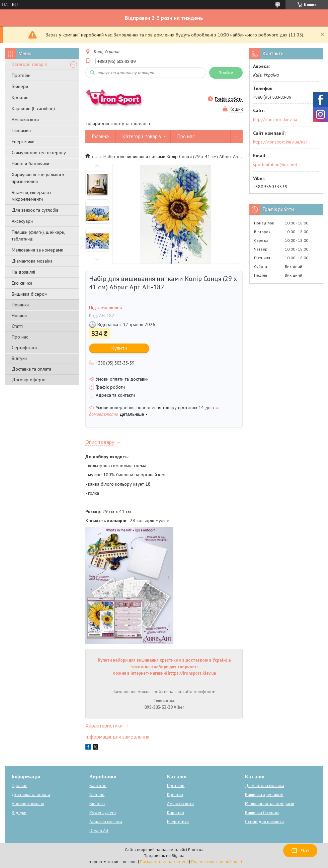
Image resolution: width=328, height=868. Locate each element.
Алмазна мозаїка (106, 822)
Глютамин (21, 130)
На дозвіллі (23, 272)
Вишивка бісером (30, 294)
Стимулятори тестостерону (39, 153)
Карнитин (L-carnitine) (33, 108)
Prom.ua (196, 849)
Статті (17, 326)
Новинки (20, 305)
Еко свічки (22, 283)
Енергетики (23, 141)
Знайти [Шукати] (226, 73)
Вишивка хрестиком (264, 795)
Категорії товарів (29, 64)
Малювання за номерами (37, 250)
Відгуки (19, 358)
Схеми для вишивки (264, 822)
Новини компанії (28, 804)
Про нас (20, 337)
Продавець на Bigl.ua (164, 855)
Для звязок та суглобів (35, 210)
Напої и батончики (30, 164)
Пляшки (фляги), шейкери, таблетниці (38, 235)
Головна (100, 136)
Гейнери (20, 86)
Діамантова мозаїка (32, 261)
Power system (103, 813)
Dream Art (99, 831)
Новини (19, 315)
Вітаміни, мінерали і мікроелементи (31, 196)
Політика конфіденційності (217, 861)
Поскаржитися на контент (164, 861)
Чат (300, 851)
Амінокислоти (25, 119)
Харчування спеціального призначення (38, 178)
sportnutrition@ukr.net (275, 165)
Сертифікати (24, 348)
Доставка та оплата (31, 369)
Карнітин (176, 813)
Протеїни (21, 75)
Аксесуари (22, 221)
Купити (119, 348)
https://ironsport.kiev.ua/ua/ (280, 142)
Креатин (20, 97)
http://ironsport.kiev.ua (275, 119)
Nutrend (97, 795)
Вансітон (98, 786)
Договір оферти (29, 380)
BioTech (97, 804)
